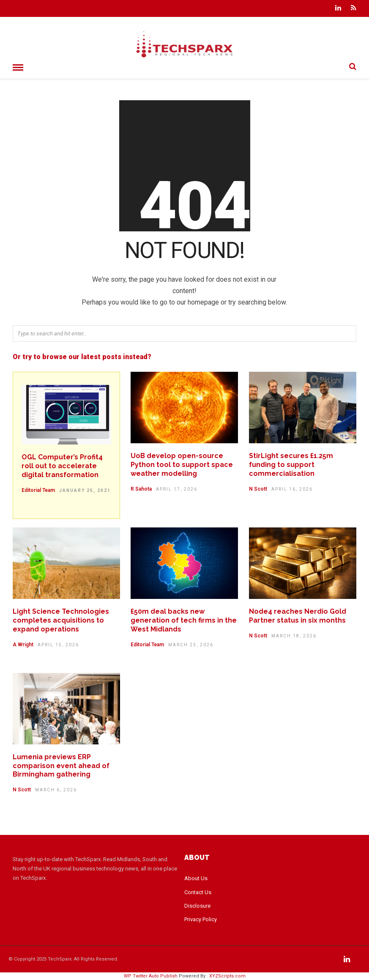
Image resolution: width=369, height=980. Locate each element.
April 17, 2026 (177, 489)
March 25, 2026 (191, 645)
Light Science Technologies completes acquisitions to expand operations (61, 620)
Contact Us (198, 892)
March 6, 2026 (56, 790)
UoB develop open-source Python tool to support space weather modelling (182, 465)
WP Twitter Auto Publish (151, 976)
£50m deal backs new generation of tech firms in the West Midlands (184, 620)
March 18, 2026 (294, 636)
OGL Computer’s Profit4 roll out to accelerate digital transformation (62, 466)
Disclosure (197, 906)
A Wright (23, 645)
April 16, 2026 (292, 489)
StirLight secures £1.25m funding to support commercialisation (291, 465)
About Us (196, 878)
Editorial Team (38, 490)
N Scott (258, 489)
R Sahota (141, 489)
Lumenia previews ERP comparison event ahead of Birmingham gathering (61, 766)
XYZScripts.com (227, 976)
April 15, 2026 (58, 645)
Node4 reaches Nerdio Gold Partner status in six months (298, 616)
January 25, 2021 (85, 490)
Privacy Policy (201, 919)
